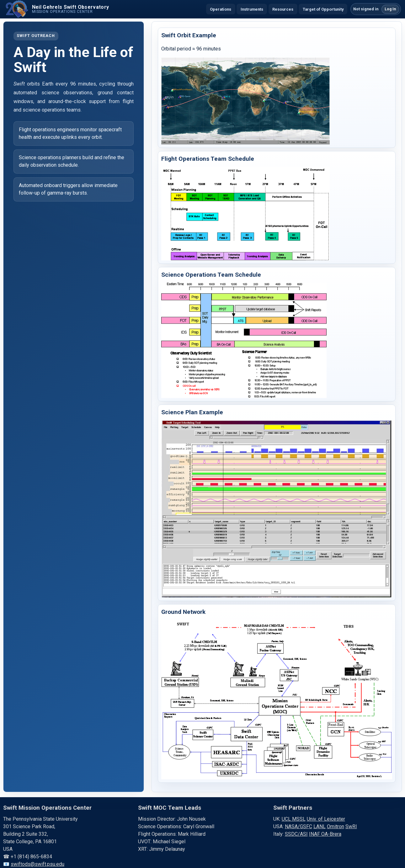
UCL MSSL (294, 819)
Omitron (336, 826)
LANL (320, 826)
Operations (221, 9)
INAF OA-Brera (325, 834)
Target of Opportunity (323, 9)
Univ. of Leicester (326, 819)
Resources (283, 9)
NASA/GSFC (298, 826)
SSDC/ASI (296, 834)
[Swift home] (56, 9)
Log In (390, 9)
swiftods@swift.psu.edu (37, 864)
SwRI (351, 826)
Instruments (252, 9)
